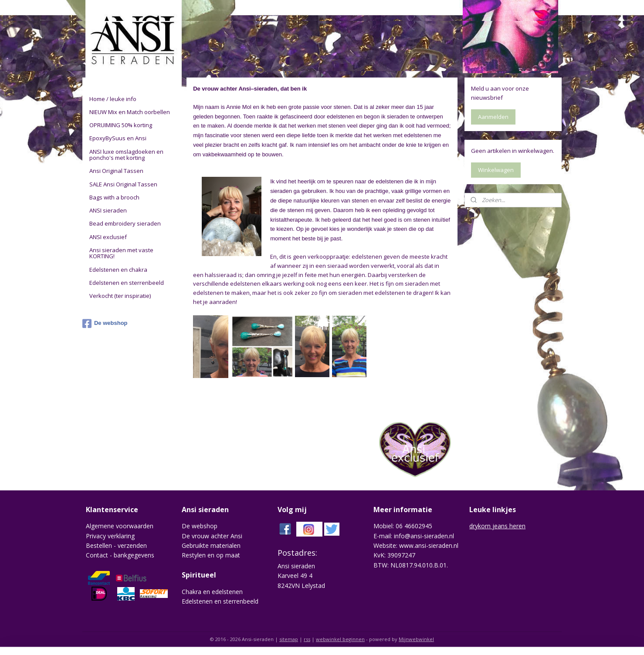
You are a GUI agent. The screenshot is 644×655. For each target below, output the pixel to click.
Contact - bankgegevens (120, 555)
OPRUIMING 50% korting (121, 125)
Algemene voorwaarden (120, 526)
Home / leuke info (113, 99)
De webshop (105, 324)
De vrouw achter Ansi (212, 536)
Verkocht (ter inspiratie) (120, 296)
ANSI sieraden (108, 210)
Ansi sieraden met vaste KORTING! (121, 253)
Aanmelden (493, 117)
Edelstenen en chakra (118, 270)
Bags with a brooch (114, 197)
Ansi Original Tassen (116, 171)
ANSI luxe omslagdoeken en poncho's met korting (126, 155)
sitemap (289, 639)
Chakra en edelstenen (212, 592)
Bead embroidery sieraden (125, 223)
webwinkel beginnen (340, 639)
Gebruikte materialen (211, 545)
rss (307, 639)
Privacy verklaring (110, 536)
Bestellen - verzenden (116, 545)
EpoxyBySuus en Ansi (118, 138)
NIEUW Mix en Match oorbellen (130, 112)
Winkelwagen (496, 170)
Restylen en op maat (211, 555)
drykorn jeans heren (497, 526)
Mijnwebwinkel (416, 639)
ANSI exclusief (108, 237)
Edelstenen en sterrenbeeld (127, 283)
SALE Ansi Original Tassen (123, 184)
